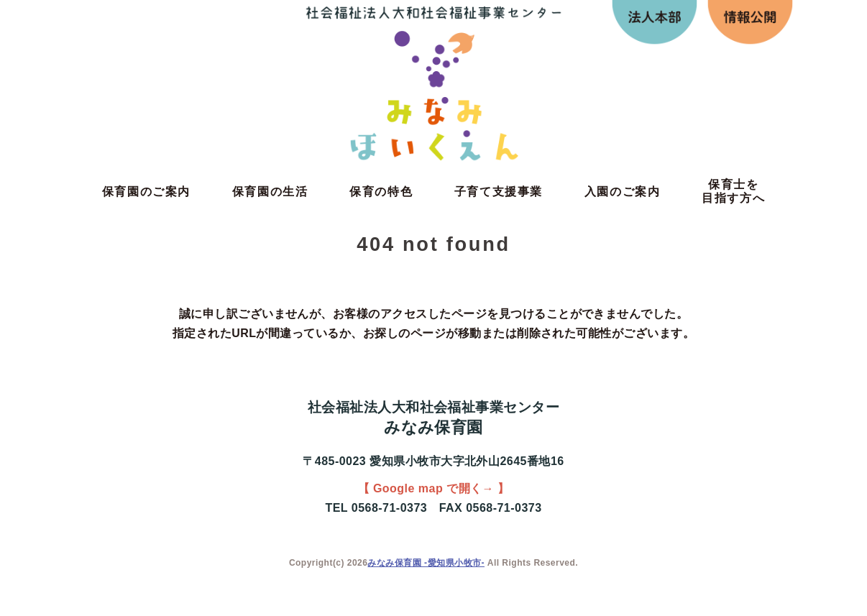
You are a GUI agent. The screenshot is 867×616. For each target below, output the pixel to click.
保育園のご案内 (146, 192)
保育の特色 (381, 192)
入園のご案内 (623, 192)
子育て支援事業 (499, 192)
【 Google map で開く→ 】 (434, 488)
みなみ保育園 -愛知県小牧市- (426, 563)
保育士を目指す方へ (733, 191)
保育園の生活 (270, 192)
